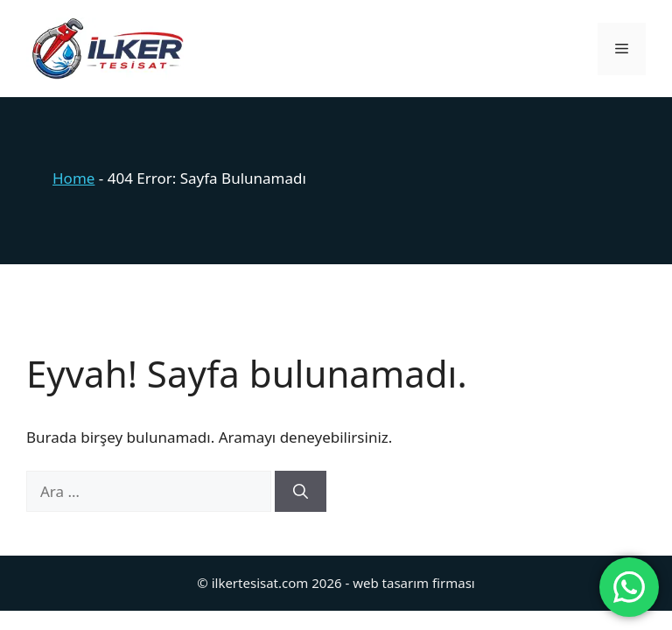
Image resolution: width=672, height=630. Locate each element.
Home (73, 178)
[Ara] (301, 492)
